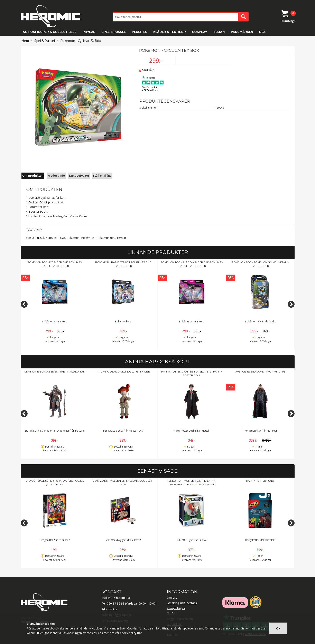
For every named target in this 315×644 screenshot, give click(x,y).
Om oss (172, 597)
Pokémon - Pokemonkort (98, 238)
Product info (56, 176)
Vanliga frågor (176, 608)
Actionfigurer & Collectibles (50, 32)
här (140, 633)
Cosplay (200, 32)
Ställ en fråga (102, 176)
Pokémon (73, 238)
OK (278, 628)
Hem (25, 41)
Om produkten (33, 176)
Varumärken (242, 32)
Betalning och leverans (182, 603)
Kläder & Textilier (170, 32)
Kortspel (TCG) (55, 238)
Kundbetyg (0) (79, 176)
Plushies (140, 32)
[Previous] (24, 304)
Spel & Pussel (114, 32)
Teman (219, 32)
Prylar (89, 32)
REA (262, 32)
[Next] (291, 304)
